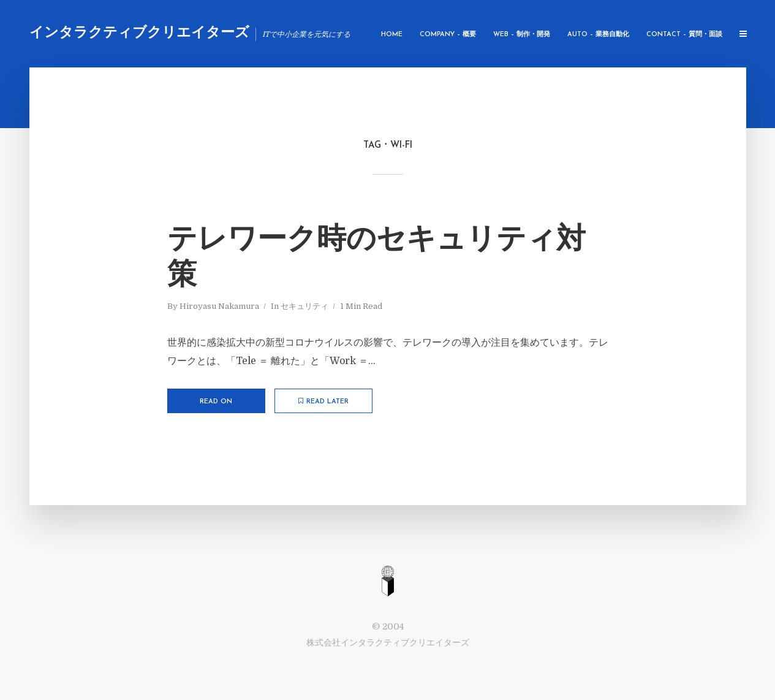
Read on (216, 402)
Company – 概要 (448, 35)
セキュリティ (304, 306)
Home (392, 35)
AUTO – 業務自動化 (598, 35)
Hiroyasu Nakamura (219, 306)
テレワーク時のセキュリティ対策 (376, 259)
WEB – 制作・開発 (522, 35)
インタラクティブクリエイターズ (139, 33)
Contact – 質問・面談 (684, 35)
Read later (323, 401)
